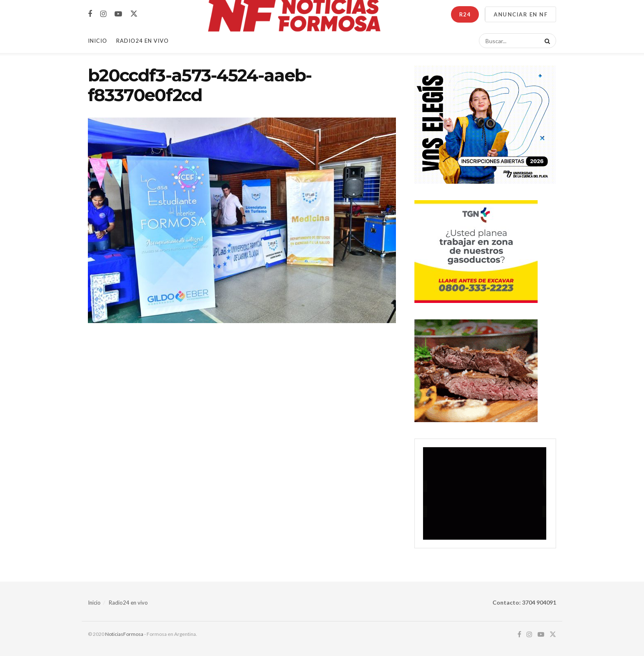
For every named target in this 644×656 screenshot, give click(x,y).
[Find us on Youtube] (118, 14)
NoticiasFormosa (124, 634)
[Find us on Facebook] (90, 14)
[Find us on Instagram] (103, 14)
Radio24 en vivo (128, 603)
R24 (465, 14)
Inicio (98, 41)
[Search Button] (546, 41)
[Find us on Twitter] (134, 14)
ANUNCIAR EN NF (521, 14)
